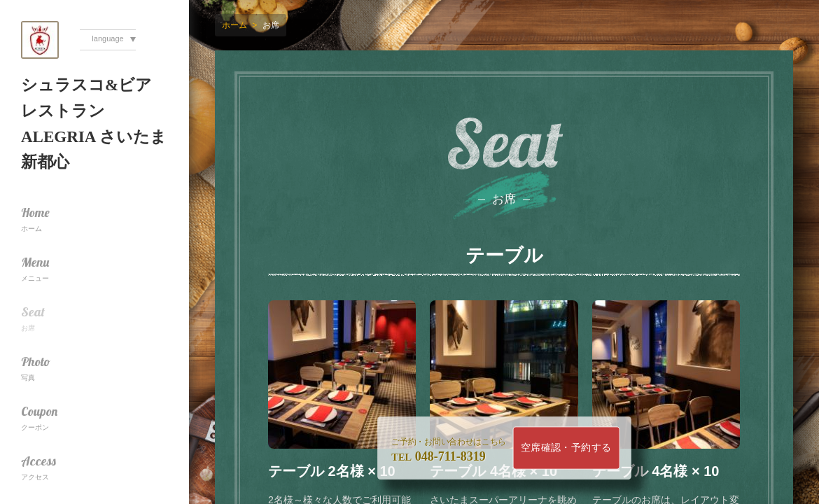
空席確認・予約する (566, 448)
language (107, 38)
